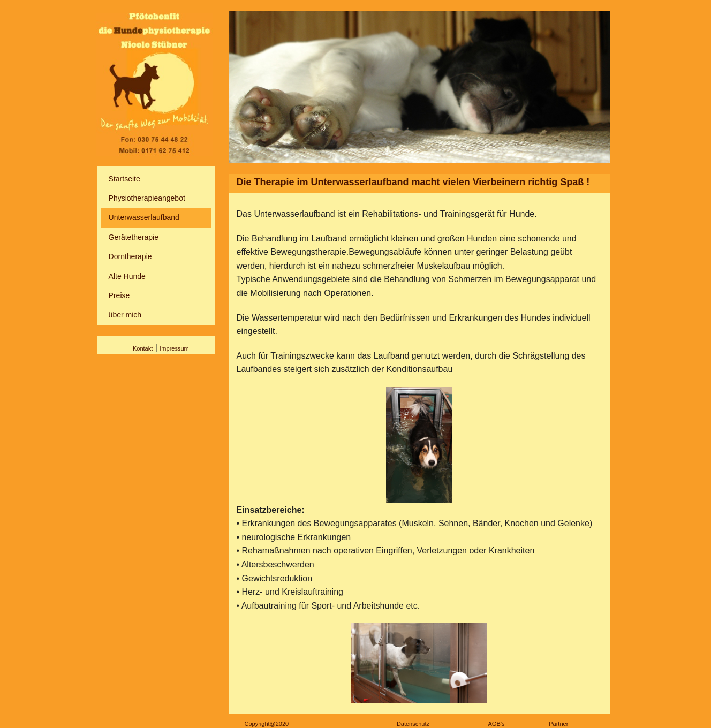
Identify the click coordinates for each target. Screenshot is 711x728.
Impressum (174, 348)
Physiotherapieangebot (147, 198)
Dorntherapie (130, 256)
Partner (558, 724)
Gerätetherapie (134, 237)
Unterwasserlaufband (144, 217)
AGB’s (497, 724)
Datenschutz (413, 724)
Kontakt (143, 348)
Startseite (124, 179)
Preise (119, 295)
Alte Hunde (127, 276)
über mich (125, 315)
